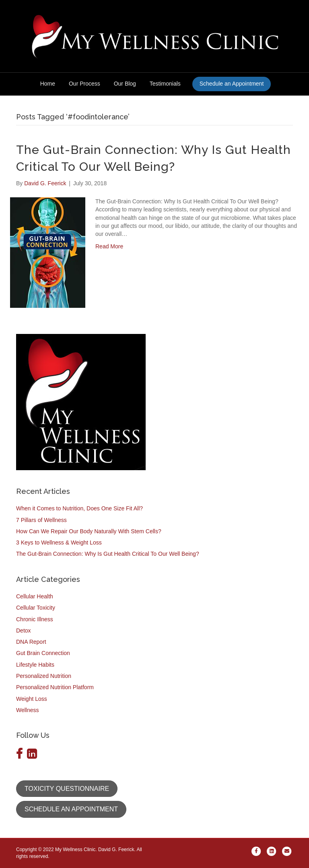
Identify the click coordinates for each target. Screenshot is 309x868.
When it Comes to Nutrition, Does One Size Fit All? (79, 508)
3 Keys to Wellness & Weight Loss (59, 542)
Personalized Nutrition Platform (55, 687)
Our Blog (125, 84)
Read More (109, 246)
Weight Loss (32, 699)
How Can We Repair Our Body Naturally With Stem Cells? (89, 531)
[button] (67, 789)
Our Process (84, 84)
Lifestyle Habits (35, 665)
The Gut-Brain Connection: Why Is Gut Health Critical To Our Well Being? (108, 554)
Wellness (28, 710)
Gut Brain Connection (43, 653)
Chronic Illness (35, 619)
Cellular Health (35, 596)
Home (48, 84)
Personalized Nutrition (44, 676)
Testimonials (165, 84)
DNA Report (31, 642)
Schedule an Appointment (232, 84)
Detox (24, 631)
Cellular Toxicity (36, 608)
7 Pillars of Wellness (41, 520)
